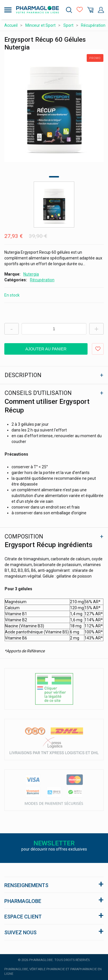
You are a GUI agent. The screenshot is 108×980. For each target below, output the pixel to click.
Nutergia (31, 274)
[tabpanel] (54, 106)
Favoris (80, 10)
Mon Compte (101, 10)
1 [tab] (54, 177)
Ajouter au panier (46, 349)
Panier (90, 10)
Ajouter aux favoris (98, 349)
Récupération (42, 280)
